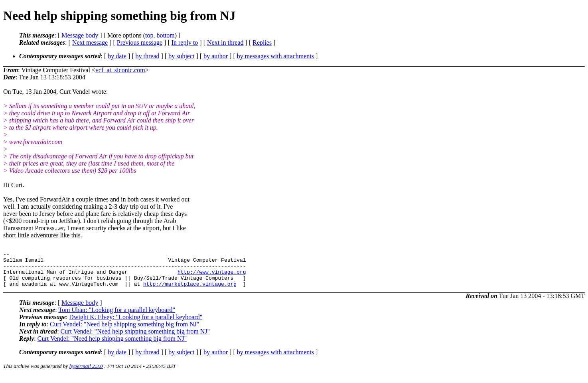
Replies (262, 42)
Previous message (140, 42)
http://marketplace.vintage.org (190, 291)
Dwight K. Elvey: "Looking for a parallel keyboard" (136, 324)
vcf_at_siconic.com (120, 70)
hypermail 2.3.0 (86, 373)
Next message (90, 42)
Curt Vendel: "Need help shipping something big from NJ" (125, 331)
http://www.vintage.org (212, 276)
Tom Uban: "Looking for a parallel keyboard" (117, 317)
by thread (148, 56)
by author (216, 56)
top (149, 35)
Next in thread (225, 42)
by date (117, 56)
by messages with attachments (275, 56)
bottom (165, 35)
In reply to (185, 42)
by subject (181, 56)
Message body (80, 35)
